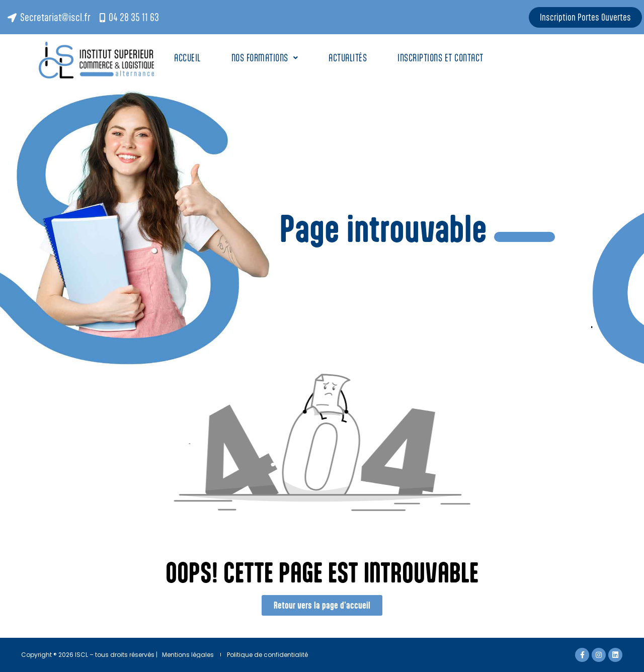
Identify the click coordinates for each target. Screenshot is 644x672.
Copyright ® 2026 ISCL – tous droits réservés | (89, 655)
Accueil (187, 58)
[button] (265, 58)
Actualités (348, 58)
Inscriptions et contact (441, 58)
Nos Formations (265, 58)
